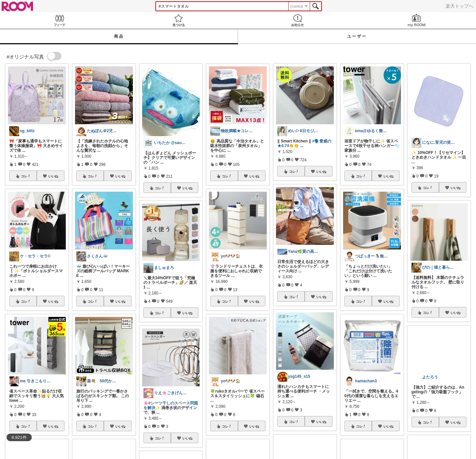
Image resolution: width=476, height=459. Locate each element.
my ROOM (416, 20)
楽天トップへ (459, 6)
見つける (178, 20)
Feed (59, 20)
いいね (53, 176)
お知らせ (297, 20)
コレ (26, 176)
